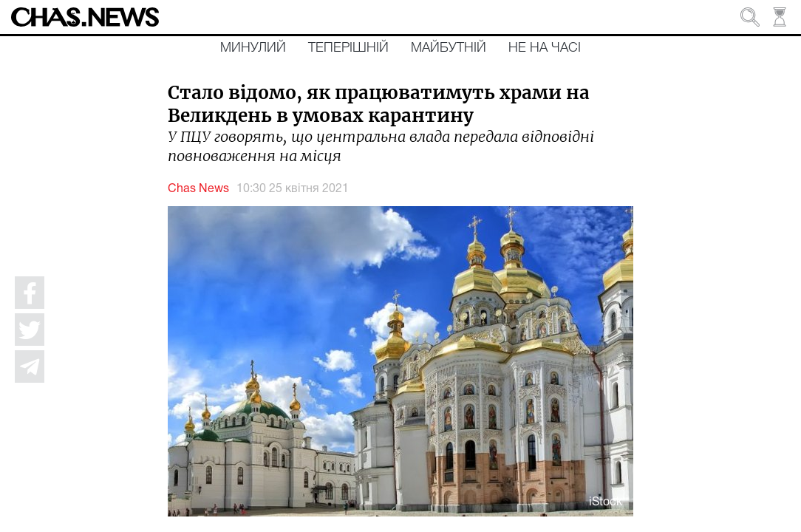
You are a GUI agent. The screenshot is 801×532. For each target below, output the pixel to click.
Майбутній (449, 48)
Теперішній (348, 48)
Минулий (253, 48)
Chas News (198, 189)
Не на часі (545, 48)
